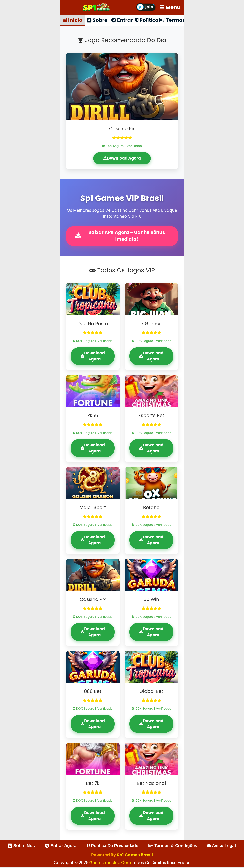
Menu (170, 7)
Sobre (97, 20)
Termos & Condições (173, 846)
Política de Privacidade (112, 846)
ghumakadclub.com (111, 863)
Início (72, 20)
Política (147, 20)
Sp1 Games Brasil (135, 855)
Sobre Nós (21, 846)
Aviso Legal (221, 846)
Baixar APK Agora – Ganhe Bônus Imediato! (121, 236)
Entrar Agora (61, 846)
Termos (172, 20)
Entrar (122, 20)
